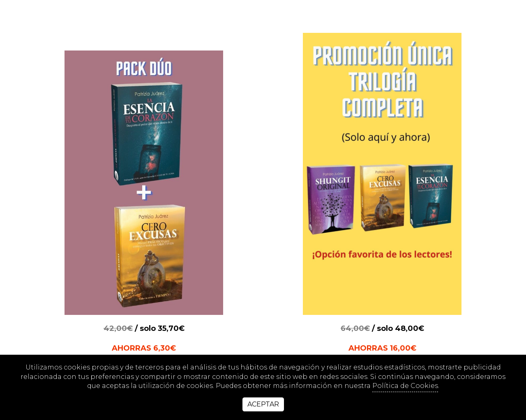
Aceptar (263, 404)
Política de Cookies (405, 386)
